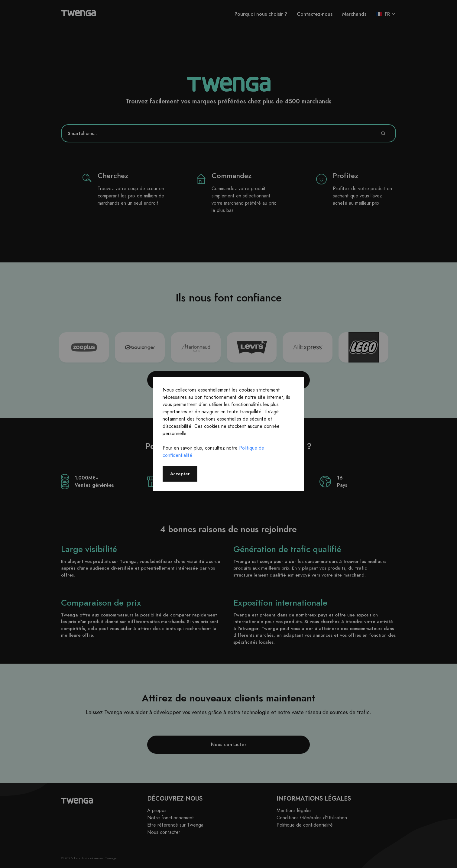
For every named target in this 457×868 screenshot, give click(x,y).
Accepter (180, 474)
